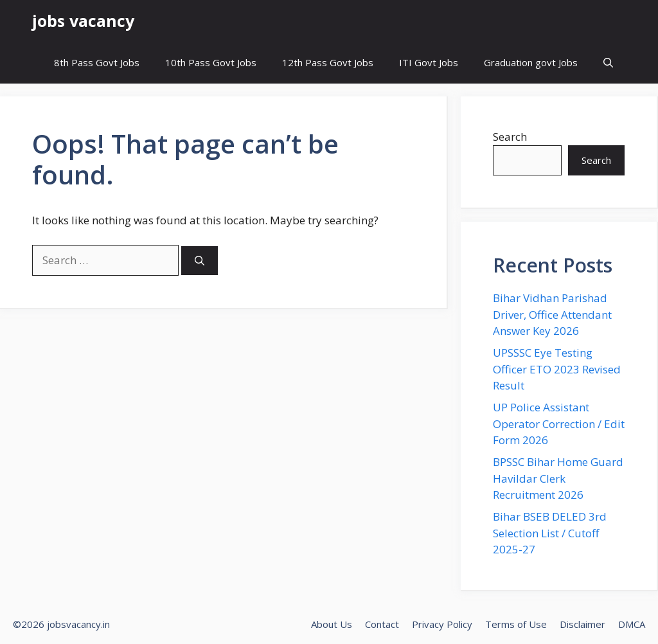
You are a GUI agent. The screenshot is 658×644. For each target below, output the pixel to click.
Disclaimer (582, 624)
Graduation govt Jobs (531, 62)
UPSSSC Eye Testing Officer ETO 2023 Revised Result (557, 369)
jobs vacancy (83, 21)
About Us (332, 624)
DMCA (632, 624)
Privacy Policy (442, 624)
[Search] (200, 261)
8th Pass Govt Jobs (97, 62)
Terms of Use (516, 624)
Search (510, 137)
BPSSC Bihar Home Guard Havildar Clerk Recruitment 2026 (558, 478)
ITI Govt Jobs (429, 62)
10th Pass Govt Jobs (211, 62)
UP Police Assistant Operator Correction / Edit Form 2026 (559, 424)
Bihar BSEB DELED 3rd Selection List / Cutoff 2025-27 (550, 533)
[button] (608, 63)
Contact (382, 624)
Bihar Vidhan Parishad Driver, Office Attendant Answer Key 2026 (552, 314)
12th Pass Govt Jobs (328, 62)
